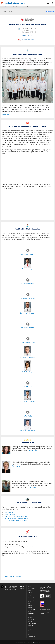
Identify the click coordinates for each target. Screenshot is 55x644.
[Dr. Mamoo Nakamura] (28, 340)
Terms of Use (32, 637)
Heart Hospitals (8, 7)
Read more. (33, 451)
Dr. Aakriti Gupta (27, 387)
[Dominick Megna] (27, 263)
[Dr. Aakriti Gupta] (28, 384)
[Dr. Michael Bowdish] (28, 296)
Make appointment (28, 40)
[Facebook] (50, 12)
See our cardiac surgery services (16, 520)
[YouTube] (24, 586)
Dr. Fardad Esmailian (27, 401)
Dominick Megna (28, 269)
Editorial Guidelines (31, 632)
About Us (31, 617)
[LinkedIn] (22, 588)
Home (3, 7)
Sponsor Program (31, 628)
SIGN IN (11, 12)
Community (32, 588)
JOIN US (4, 12)
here (31, 547)
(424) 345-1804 (28, 36)
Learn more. (7, 115)
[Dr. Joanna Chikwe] (28, 252)
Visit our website (11, 513)
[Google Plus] (20, 588)
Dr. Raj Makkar (28, 416)
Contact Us (31, 619)
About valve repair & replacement (17, 518)
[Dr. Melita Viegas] (27, 366)
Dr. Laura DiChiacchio (28, 431)
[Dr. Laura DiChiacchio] (27, 425)
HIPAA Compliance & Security (32, 623)
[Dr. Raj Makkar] (28, 414)
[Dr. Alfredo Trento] (28, 281)
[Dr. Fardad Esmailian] (27, 395)
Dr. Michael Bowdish (28, 298)
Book (30, 611)
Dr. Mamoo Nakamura (28, 342)
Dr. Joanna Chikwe (27, 254)
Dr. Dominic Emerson (27, 313)
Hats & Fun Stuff (31, 614)
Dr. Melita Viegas (28, 372)
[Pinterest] (24, 588)
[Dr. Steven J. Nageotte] (27, 351)
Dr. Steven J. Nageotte (27, 357)
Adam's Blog (32, 610)
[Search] (53, 3)
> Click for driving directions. (12, 577)
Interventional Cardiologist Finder (32, 600)
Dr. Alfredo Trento (27, 284)
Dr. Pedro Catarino (28, 328)
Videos (30, 608)
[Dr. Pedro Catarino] (28, 325)
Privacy (30, 635)
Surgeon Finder (31, 595)
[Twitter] (22, 586)
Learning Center (31, 591)
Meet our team (10, 514)
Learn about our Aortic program (16, 516)
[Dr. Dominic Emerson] (27, 307)
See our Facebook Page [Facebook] (10, 589)
